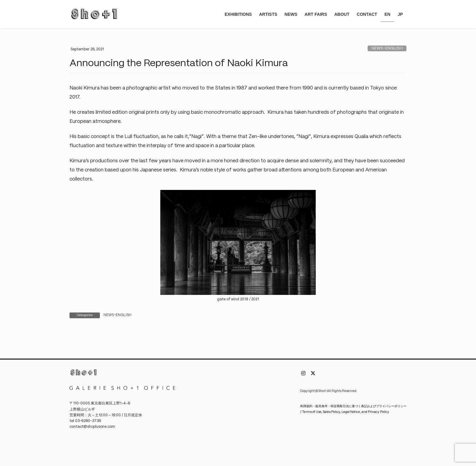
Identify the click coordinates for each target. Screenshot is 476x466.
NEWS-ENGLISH (387, 48)
